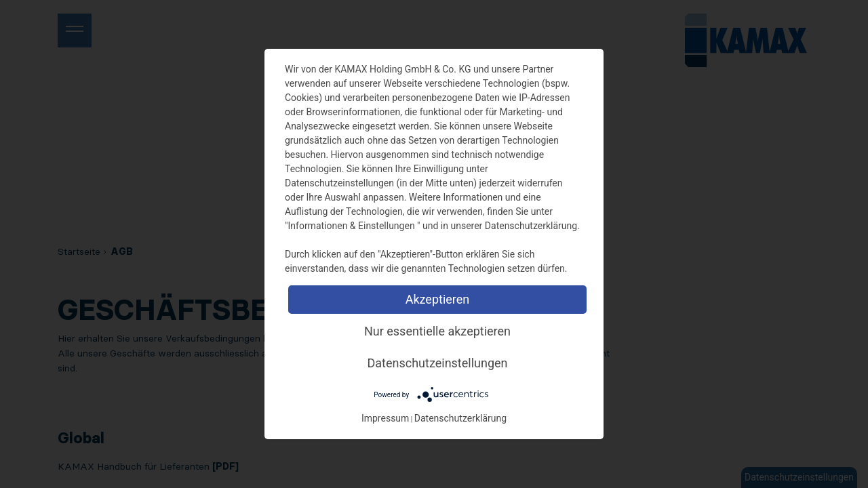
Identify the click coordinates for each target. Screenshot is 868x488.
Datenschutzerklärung (460, 418)
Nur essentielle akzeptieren (437, 331)
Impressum (385, 418)
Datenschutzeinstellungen (438, 363)
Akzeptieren (438, 299)
